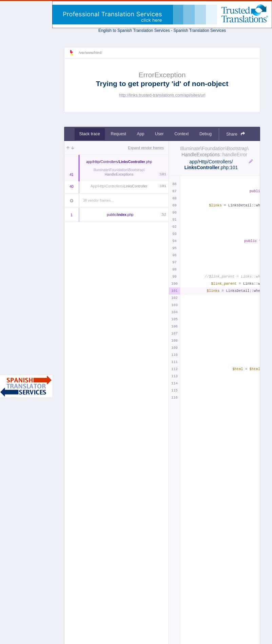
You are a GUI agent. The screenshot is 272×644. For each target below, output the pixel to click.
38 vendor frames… (99, 200)
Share (236, 134)
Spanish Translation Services (200, 31)
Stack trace (90, 134)
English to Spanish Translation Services (134, 31)
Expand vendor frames (146, 148)
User (159, 134)
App (141, 134)
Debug (206, 134)
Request (118, 134)
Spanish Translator (26, 386)
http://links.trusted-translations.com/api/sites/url (162, 95)
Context (181, 134)
